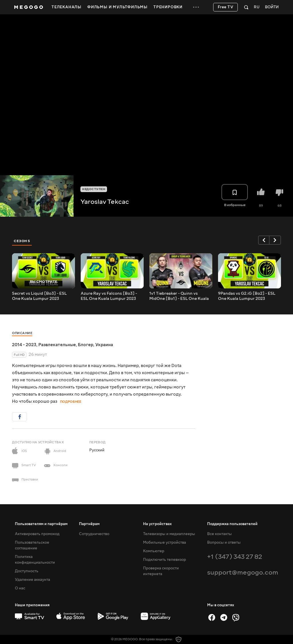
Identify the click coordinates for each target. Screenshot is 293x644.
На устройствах (157, 524)
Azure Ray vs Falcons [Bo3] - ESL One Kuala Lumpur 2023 (109, 296)
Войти (272, 7)
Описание (22, 333)
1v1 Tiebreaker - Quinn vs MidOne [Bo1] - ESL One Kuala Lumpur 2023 (179, 296)
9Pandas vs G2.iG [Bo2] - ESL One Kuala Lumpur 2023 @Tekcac (247, 296)
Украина (104, 345)
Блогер (86, 345)
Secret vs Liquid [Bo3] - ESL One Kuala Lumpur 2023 (39, 296)
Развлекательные (57, 345)
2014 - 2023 (24, 345)
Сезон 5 (22, 241)
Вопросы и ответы (224, 543)
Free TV (226, 7)
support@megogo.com (243, 572)
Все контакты (219, 534)
